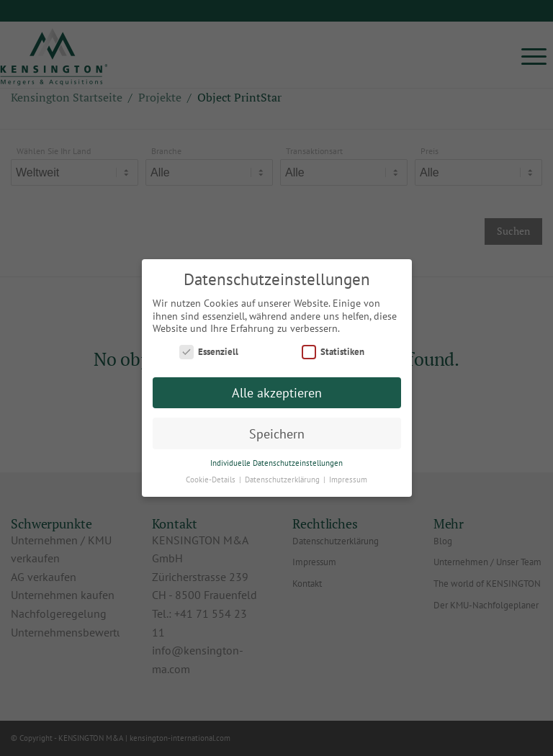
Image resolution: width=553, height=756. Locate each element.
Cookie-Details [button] (212, 480)
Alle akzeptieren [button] (277, 393)
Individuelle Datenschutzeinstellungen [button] (276, 463)
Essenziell (209, 352)
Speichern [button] (277, 434)
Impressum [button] (348, 480)
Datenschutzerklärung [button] (283, 480)
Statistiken (333, 352)
